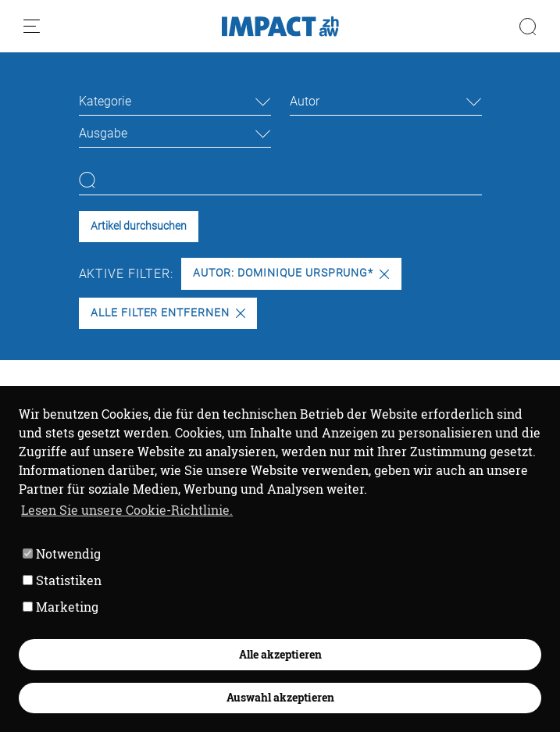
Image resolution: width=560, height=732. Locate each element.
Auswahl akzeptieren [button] (280, 697)
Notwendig (62, 553)
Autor (305, 101)
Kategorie (105, 101)
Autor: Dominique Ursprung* (291, 273)
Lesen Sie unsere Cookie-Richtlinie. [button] (127, 510)
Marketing (61, 607)
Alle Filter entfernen (168, 313)
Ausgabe (103, 133)
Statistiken (62, 580)
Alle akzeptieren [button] (280, 654)
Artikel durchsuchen (139, 226)
